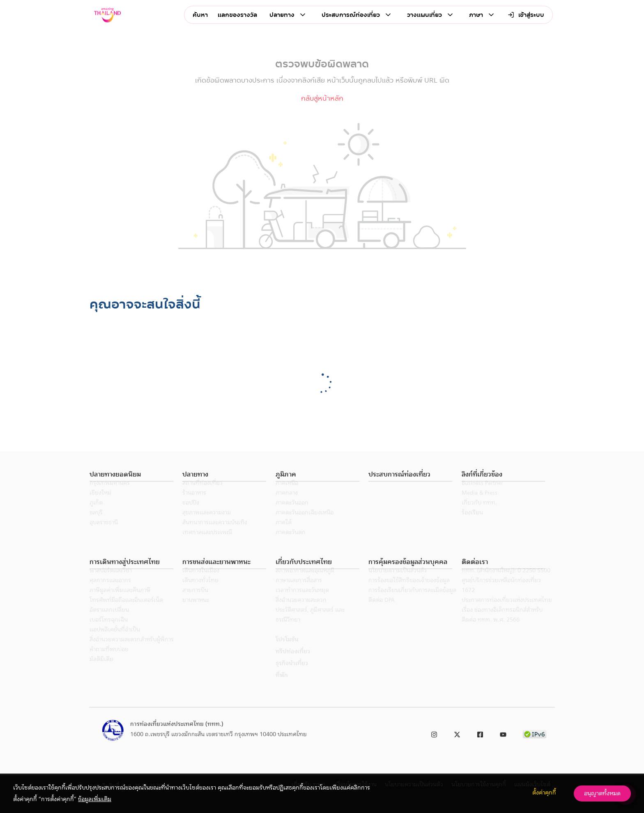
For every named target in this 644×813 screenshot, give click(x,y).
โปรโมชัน (287, 650)
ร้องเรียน (472, 523)
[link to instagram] (434, 733)
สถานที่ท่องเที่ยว (202, 494)
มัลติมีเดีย (101, 670)
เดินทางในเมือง (201, 581)
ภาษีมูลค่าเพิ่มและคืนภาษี (120, 601)
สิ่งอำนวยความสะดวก (301, 611)
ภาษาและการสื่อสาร (299, 591)
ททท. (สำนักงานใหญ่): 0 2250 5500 (506, 581)
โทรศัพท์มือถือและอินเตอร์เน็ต (126, 611)
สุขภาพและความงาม (207, 523)
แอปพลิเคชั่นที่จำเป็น (115, 640)
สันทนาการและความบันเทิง (215, 533)
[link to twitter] (457, 733)
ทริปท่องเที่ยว (293, 662)
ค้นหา (200, 15)
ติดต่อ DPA (382, 611)
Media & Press (480, 504)
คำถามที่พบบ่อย (109, 660)
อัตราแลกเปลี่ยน (109, 621)
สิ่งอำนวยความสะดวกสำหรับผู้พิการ (132, 650)
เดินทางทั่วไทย (200, 591)
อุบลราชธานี (104, 533)
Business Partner (482, 494)
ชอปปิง (191, 514)
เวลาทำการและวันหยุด (302, 601)
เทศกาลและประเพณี (207, 543)
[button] (131, 475)
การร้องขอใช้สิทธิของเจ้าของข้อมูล (409, 591)
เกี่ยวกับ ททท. (479, 514)
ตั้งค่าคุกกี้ (544, 792)
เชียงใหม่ (100, 504)
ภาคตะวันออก (292, 514)
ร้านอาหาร (194, 504)
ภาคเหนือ (287, 494)
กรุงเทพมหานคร (110, 494)
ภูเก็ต (96, 514)
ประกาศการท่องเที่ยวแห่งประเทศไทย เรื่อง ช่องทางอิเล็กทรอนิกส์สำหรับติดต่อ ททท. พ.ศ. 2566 (507, 621)
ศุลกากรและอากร (110, 591)
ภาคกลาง (287, 504)
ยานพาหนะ (196, 611)
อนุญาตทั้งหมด (602, 793)
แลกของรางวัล (237, 15)
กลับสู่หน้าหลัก (322, 98)
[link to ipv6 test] (535, 733)
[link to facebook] (480, 733)
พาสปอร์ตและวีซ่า (111, 581)
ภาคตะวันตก (291, 543)
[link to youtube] (503, 733)
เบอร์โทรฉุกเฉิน (109, 631)
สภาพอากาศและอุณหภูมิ (305, 581)
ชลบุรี (96, 523)
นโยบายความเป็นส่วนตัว (398, 581)
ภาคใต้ (284, 533)
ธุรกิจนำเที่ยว (292, 674)
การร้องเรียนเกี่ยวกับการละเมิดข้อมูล (412, 601)
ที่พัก (282, 686)
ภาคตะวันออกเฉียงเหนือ (305, 523)
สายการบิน (195, 601)
